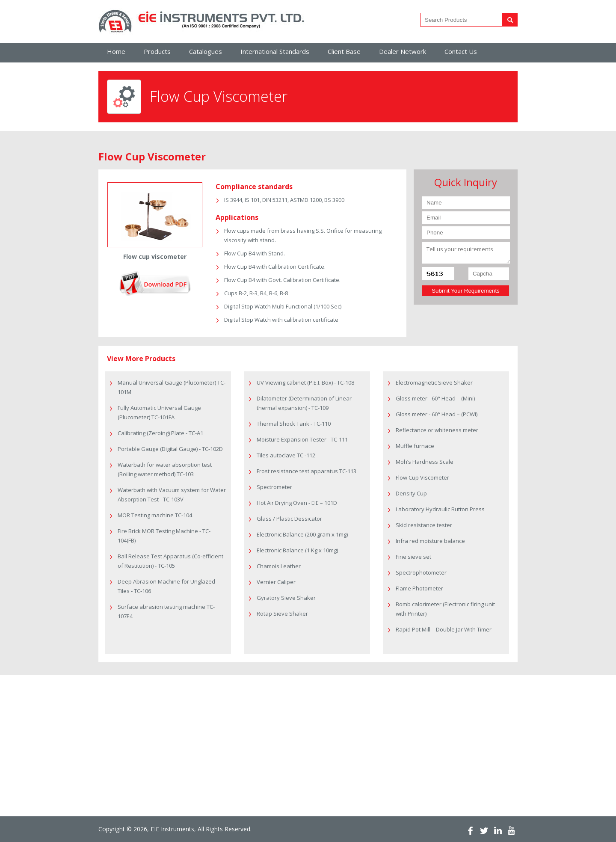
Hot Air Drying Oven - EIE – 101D (297, 503)
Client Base (344, 51)
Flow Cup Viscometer (422, 477)
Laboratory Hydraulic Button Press (440, 509)
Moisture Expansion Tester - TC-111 (302, 439)
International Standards (275, 51)
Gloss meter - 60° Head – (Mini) (435, 398)
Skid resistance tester (424, 525)
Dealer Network (403, 51)
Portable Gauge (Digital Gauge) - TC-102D (170, 449)
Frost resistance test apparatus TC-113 (307, 471)
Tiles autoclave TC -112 (286, 455)
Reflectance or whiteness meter (437, 430)
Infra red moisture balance (430, 541)
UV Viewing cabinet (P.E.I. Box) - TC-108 (305, 382)
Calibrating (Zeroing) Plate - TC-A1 (160, 433)
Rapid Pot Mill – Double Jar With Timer (444, 629)
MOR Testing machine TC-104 (155, 515)
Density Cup (411, 493)
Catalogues (206, 51)
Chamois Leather (279, 566)
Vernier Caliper (276, 582)
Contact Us (461, 51)
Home (116, 51)
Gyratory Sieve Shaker (286, 598)
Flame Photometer (419, 588)
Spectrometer (274, 487)
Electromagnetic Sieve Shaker (434, 382)
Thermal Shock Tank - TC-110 (294, 424)
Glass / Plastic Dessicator (289, 519)
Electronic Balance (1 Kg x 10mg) (297, 550)
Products (157, 51)
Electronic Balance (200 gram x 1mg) (302, 534)
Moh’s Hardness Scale (425, 462)
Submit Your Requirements (466, 291)
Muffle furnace (415, 446)
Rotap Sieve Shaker (282, 614)
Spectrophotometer (421, 572)
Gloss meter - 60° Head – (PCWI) (437, 414)
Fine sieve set (413, 557)
